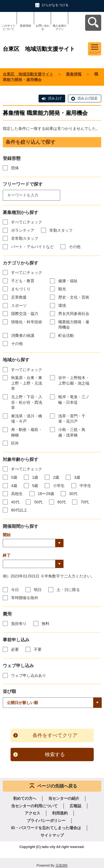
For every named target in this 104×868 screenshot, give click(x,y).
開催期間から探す (21, 526)
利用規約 (60, 813)
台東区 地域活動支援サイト (28, 74)
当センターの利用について (34, 806)
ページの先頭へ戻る (57, 786)
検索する (55, 755)
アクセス (32, 813)
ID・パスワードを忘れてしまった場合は (46, 828)
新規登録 (26, 26)
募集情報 (74, 74)
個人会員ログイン (60, 27)
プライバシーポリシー (46, 821)
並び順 (9, 691)
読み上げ (55, 98)
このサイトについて (9, 27)
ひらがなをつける (55, 5)
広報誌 (75, 806)
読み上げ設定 (88, 98)
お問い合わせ (43, 27)
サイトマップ (52, 835)
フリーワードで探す (23, 184)
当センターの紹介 (64, 798)
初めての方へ (25, 798)
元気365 (62, 866)
